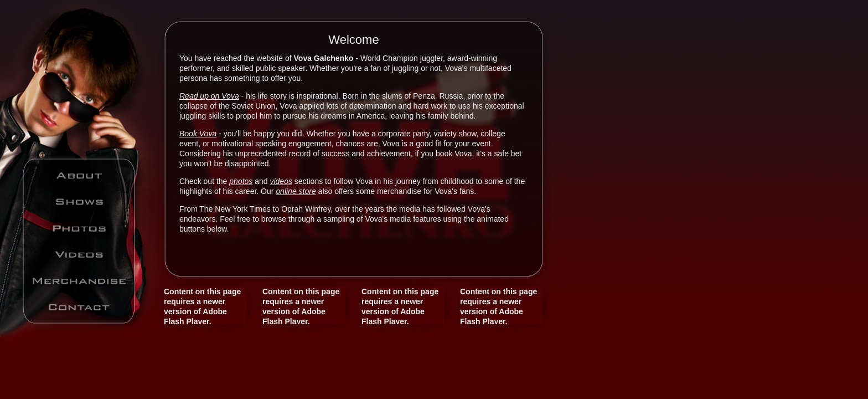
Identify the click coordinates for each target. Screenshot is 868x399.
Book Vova (198, 134)
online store (296, 191)
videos (281, 181)
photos (241, 181)
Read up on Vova (209, 96)
